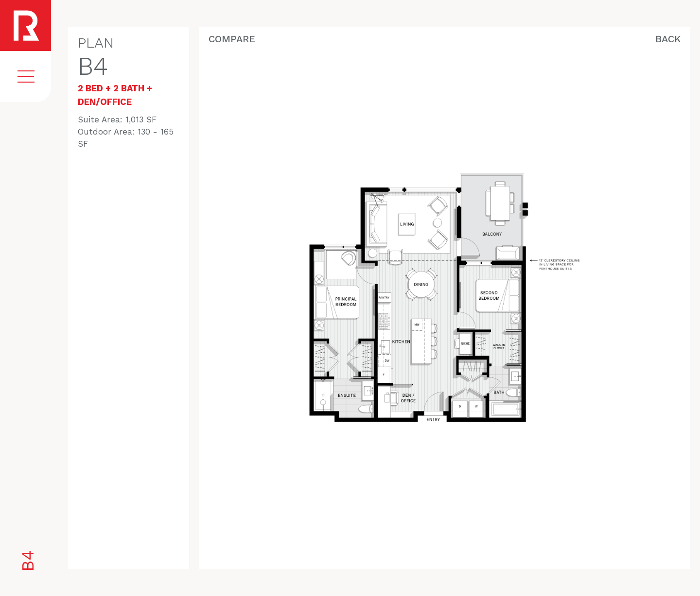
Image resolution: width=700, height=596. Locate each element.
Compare (232, 39)
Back (668, 39)
